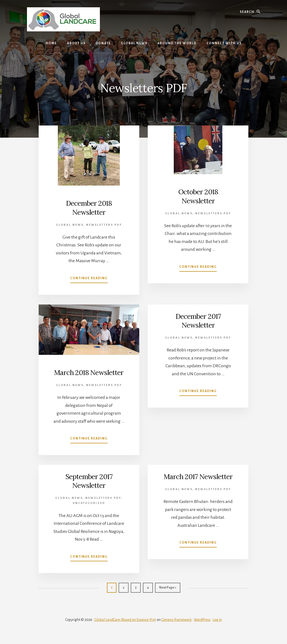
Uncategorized (89, 512)
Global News (70, 225)
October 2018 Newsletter (198, 196)
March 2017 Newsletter (198, 490)
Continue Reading (89, 279)
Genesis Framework (177, 627)
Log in (217, 627)
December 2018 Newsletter (89, 207)
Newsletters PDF (104, 225)
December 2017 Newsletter (198, 320)
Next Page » (168, 597)
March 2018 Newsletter (89, 377)
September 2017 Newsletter (89, 490)
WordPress (202, 627)
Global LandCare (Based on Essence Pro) (125, 627)
